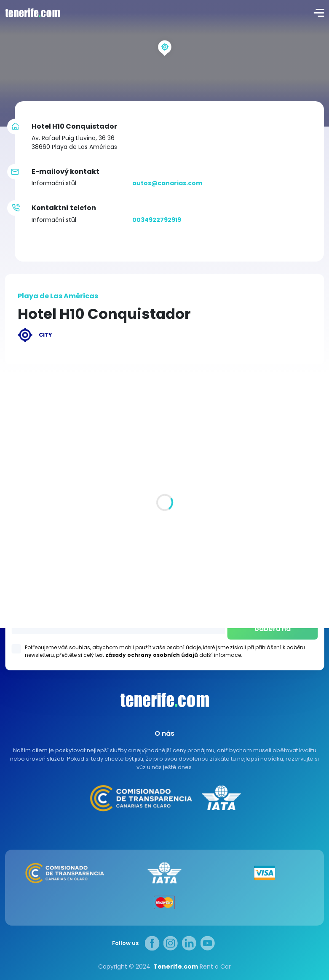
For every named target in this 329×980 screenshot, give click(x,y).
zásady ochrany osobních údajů (152, 655)
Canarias (165, 700)
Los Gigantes (164, 592)
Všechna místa (28, 494)
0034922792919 (157, 220)
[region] (164, 63)
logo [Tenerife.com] (32, 13)
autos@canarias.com (167, 183)
